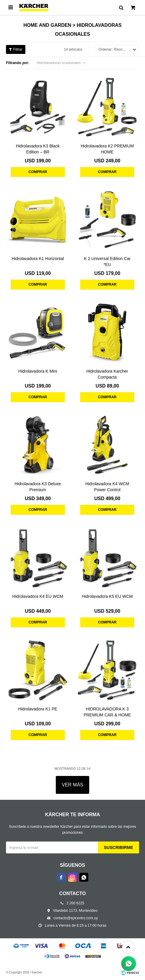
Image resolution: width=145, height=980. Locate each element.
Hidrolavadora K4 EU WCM (38, 596)
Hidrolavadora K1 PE (38, 709)
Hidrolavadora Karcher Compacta (107, 374)
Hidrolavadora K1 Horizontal (38, 259)
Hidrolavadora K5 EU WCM (107, 596)
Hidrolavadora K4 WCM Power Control (107, 487)
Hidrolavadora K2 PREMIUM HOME (107, 149)
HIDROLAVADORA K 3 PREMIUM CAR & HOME (107, 712)
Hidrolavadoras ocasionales (59, 63)
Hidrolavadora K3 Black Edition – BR (38, 149)
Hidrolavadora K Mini (38, 371)
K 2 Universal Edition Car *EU (107, 262)
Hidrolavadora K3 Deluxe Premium (38, 487)
